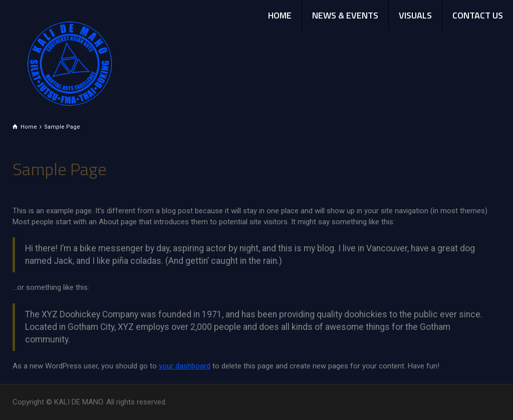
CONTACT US (478, 15)
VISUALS (415, 15)
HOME (280, 15)
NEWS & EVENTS (345, 15)
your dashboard (185, 366)
